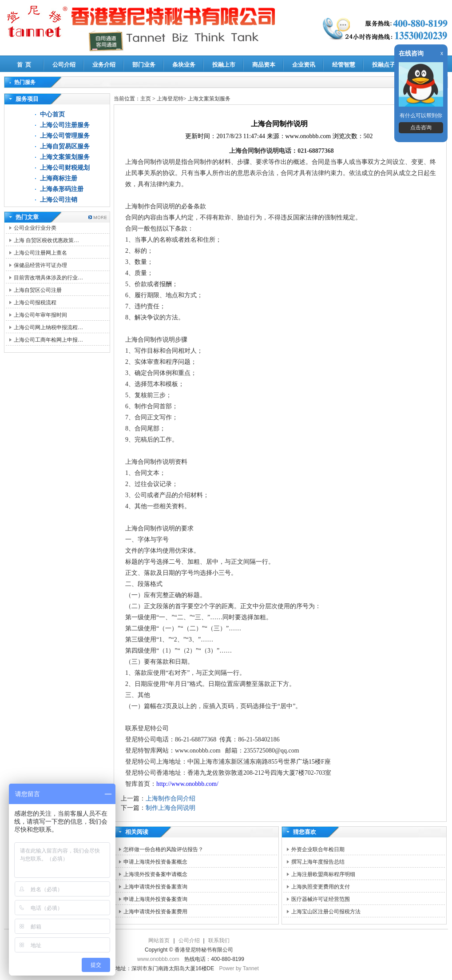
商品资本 (264, 65)
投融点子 (384, 65)
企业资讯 (304, 65)
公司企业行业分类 (35, 228)
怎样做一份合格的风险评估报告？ (163, 849)
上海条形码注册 (62, 189)
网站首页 (159, 940)
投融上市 (224, 65)
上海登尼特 (170, 99)
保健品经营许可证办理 (40, 265)
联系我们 (219, 940)
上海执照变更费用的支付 (321, 887)
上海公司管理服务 (65, 136)
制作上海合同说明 (170, 808)
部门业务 (144, 65)
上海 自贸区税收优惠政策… (46, 240)
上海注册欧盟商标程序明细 (323, 874)
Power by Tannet (239, 968)
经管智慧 (344, 65)
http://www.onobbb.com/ (187, 784)
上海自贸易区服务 (65, 146)
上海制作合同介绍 (170, 799)
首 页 (24, 65)
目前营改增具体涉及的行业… (48, 278)
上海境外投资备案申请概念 (155, 874)
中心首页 (52, 114)
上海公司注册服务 (65, 125)
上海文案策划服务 (65, 157)
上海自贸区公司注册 (38, 290)
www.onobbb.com (158, 959)
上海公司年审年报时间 (40, 315)
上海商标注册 (59, 178)
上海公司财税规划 (65, 168)
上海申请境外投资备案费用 (155, 912)
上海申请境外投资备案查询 (155, 887)
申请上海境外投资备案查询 (155, 899)
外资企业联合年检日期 (318, 849)
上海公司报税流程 (35, 303)
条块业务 (184, 65)
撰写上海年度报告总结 (318, 862)
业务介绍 (104, 65)
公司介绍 (64, 65)
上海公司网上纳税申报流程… (48, 327)
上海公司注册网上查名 (40, 253)
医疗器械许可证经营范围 (321, 899)
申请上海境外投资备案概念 (155, 862)
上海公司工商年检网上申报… (48, 340)
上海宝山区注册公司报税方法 (326, 912)
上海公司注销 (59, 200)
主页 (146, 99)
